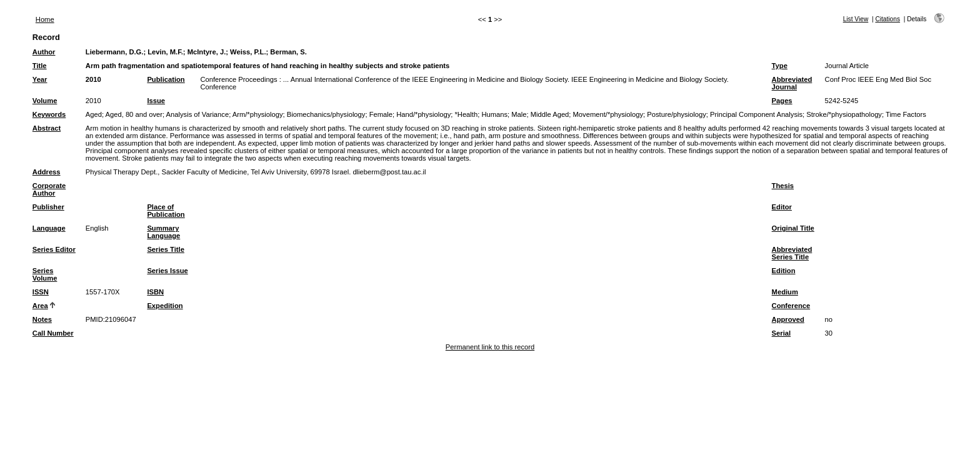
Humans (494, 114)
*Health (466, 114)
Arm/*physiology (258, 114)
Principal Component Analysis (756, 114)
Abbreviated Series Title (792, 253)
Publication (166, 79)
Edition (784, 271)
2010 (93, 79)
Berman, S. (288, 52)
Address (47, 172)
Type (780, 66)
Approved (788, 319)
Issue (156, 101)
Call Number (53, 333)
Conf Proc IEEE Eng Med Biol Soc (878, 79)
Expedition (165, 306)
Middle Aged (550, 114)
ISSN (41, 292)
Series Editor (54, 249)
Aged (94, 114)
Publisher (48, 207)
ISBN (155, 292)
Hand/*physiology (423, 114)
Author (44, 52)
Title (40, 66)
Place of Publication (166, 211)
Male (519, 114)
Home (45, 19)
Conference (791, 306)
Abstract (47, 128)
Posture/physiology (677, 114)
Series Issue (167, 271)
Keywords (49, 114)
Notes (42, 319)
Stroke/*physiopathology (844, 114)
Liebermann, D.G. (115, 52)
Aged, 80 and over (134, 114)
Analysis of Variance (198, 114)
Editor (782, 207)
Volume (45, 101)
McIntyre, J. (207, 52)
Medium (785, 292)
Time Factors (906, 114)
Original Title (793, 228)
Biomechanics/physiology (326, 114)
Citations (887, 19)
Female (381, 114)
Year (40, 79)
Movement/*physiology (608, 114)
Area (40, 306)
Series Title (166, 249)
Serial (781, 333)
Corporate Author (49, 189)
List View (856, 19)
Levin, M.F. (165, 52)
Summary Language (163, 232)
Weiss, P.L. (248, 52)
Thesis (783, 186)
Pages (782, 101)
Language (49, 228)
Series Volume (45, 274)
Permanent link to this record (490, 347)
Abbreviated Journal (792, 83)
